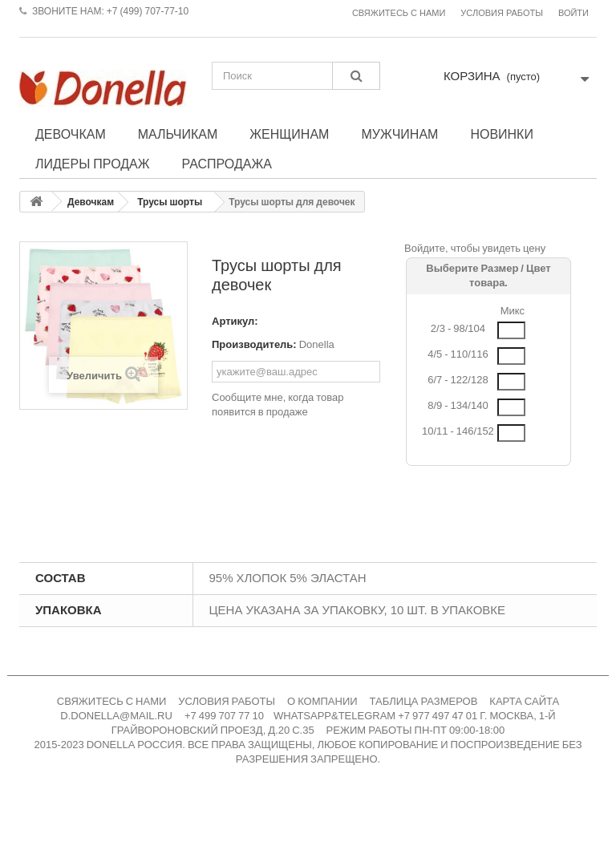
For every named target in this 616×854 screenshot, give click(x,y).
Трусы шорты (170, 202)
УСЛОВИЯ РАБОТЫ (227, 701)
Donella (317, 344)
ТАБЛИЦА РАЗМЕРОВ (424, 701)
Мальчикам (178, 134)
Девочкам (71, 134)
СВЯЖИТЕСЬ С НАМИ (112, 701)
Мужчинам (399, 134)
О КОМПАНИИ (322, 701)
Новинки (502, 134)
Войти (573, 13)
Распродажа (227, 164)
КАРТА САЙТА (524, 701)
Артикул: (235, 321)
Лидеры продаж (93, 164)
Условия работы (502, 13)
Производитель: (254, 344)
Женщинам (289, 134)
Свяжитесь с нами (399, 13)
